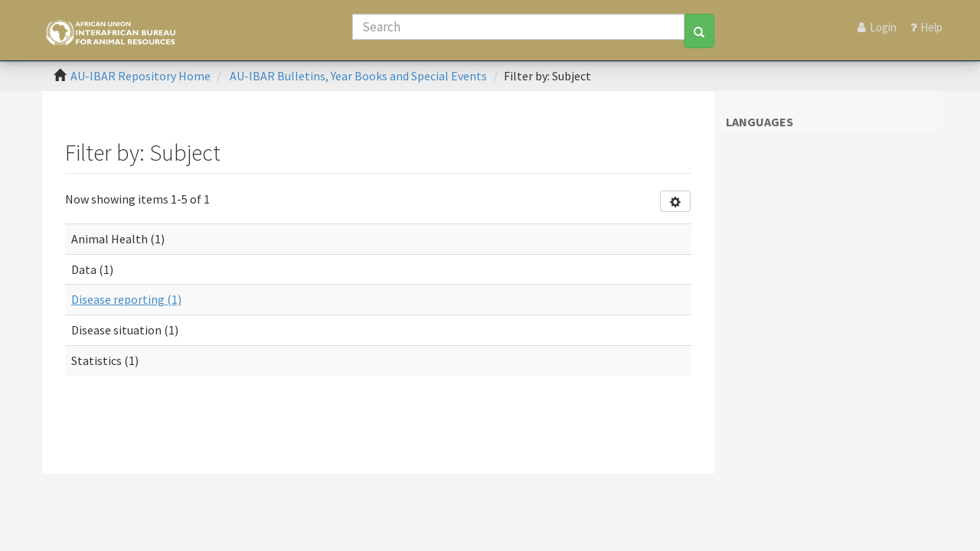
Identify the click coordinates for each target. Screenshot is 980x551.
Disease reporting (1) (126, 299)
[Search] (518, 27)
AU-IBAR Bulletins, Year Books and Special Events (358, 76)
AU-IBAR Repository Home (140, 76)
